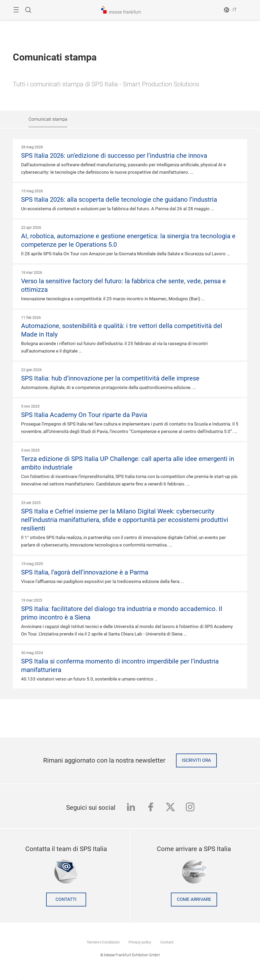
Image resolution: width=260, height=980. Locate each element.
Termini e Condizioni (103, 942)
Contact (167, 942)
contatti (66, 899)
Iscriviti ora (196, 760)
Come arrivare (194, 899)
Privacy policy (140, 942)
